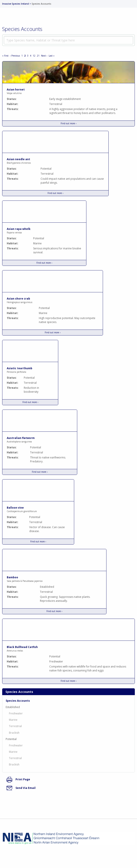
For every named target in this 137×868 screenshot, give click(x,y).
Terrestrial (15, 726)
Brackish (14, 733)
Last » (52, 56)
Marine (13, 720)
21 (38, 56)
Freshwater (16, 713)
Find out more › (68, 123)
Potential (11, 739)
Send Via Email (21, 788)
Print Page (18, 779)
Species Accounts (18, 701)
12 (34, 56)
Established (13, 707)
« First (5, 56)
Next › (44, 56)
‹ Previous (15, 56)
